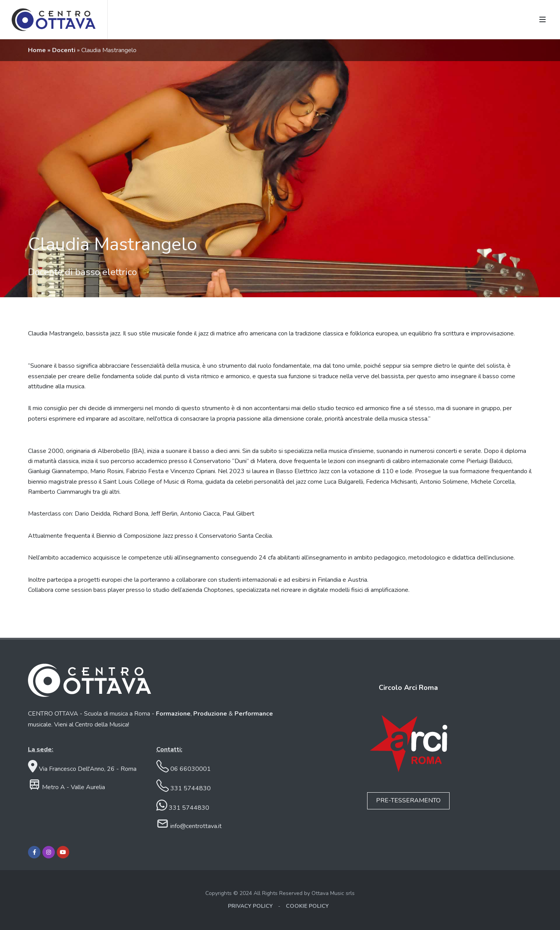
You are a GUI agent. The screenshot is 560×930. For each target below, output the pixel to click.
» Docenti (62, 50)
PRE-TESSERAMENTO (408, 800)
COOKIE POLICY (307, 906)
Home (38, 50)
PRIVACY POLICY (250, 906)
